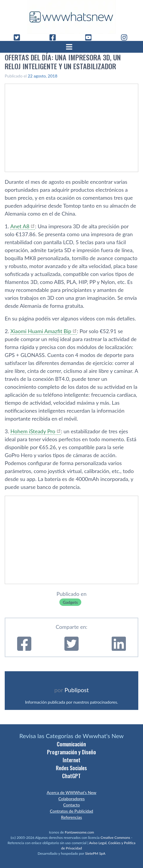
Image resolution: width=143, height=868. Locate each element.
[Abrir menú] (71, 47)
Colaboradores (71, 799)
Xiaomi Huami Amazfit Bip (41, 331)
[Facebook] (55, 37)
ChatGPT (71, 776)
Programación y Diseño (71, 752)
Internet (71, 760)
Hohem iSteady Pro (33, 431)
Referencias (72, 817)
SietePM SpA (95, 853)
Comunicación (71, 744)
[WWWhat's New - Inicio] (71, 17)
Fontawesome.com (79, 832)
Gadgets (70, 602)
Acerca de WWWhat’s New (71, 792)
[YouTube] (91, 37)
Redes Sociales (71, 768)
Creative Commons (115, 838)
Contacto (71, 805)
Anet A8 (20, 226)
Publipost (77, 690)
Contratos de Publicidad (71, 811)
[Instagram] (126, 37)
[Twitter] (19, 37)
